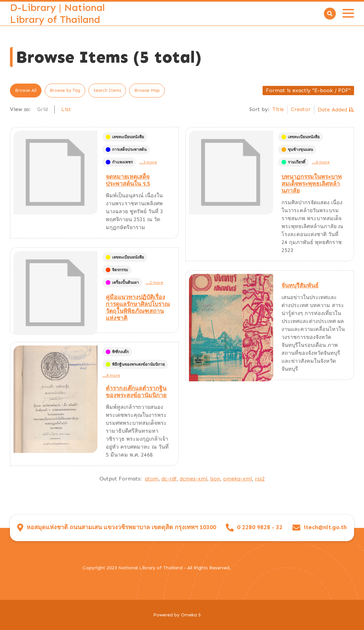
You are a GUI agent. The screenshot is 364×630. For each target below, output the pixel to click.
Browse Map (147, 90)
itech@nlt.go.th (325, 527)
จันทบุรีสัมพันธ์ (300, 285)
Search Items (107, 90)
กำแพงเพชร (119, 162)
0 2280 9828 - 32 (260, 527)
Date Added (333, 110)
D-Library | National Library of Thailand (57, 14)
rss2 (260, 479)
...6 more (321, 162)
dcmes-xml (193, 479)
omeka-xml (238, 479)
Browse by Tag (65, 90)
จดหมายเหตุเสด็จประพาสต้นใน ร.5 (128, 180)
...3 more (148, 162)
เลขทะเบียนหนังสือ (125, 137)
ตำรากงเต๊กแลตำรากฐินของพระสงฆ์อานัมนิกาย (136, 392)
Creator (301, 109)
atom (152, 479)
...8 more (111, 375)
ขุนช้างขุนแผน (297, 150)
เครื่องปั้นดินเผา (122, 283)
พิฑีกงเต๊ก (117, 352)
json (215, 479)
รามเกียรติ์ (293, 162)
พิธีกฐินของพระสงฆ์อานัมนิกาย (135, 364)
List (66, 109)
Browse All (26, 90)
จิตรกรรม (117, 270)
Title (278, 109)
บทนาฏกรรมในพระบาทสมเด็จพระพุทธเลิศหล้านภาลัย (312, 184)
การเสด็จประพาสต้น (126, 150)
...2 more (154, 283)
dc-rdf (169, 479)
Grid (42, 109)
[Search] (330, 14)
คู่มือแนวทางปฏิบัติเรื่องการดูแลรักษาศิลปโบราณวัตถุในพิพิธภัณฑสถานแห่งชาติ (138, 308)
